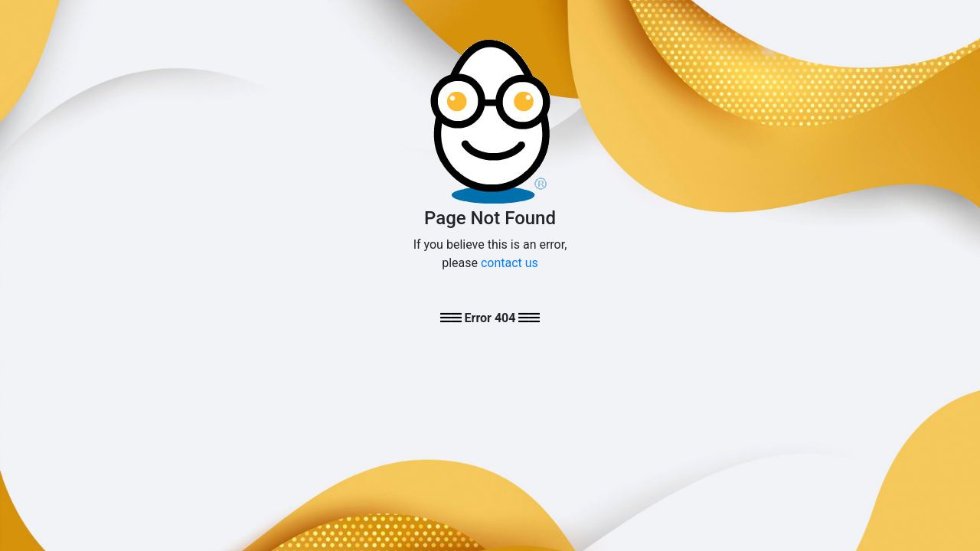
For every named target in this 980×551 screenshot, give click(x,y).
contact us (510, 263)
